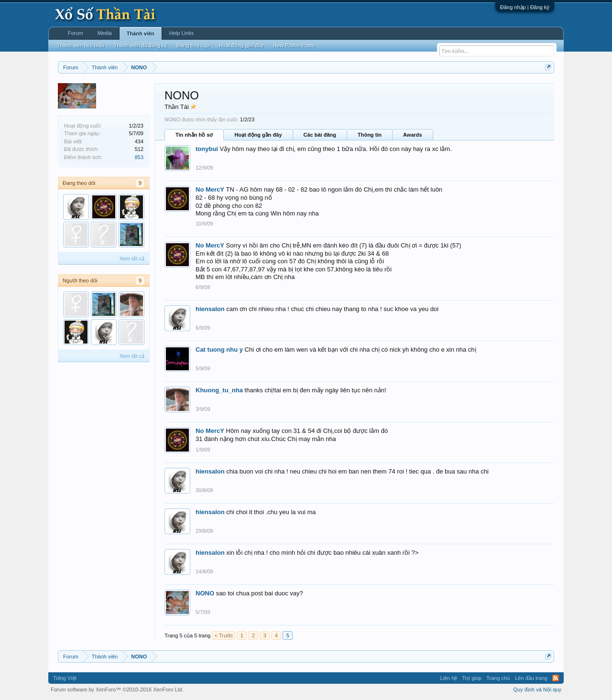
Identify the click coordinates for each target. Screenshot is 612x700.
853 (139, 157)
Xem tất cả (132, 258)
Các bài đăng (320, 135)
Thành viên (141, 33)
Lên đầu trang (531, 678)
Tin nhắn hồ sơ (194, 135)
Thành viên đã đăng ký (140, 45)
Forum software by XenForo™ (117, 689)
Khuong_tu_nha (219, 390)
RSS (556, 678)
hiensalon (210, 309)
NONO (205, 593)
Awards (413, 135)
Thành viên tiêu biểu (81, 45)
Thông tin (370, 135)
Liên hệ (448, 678)
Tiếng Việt (65, 678)
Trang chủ (498, 678)
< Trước (224, 635)
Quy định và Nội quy (538, 689)
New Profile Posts (294, 45)
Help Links (181, 33)
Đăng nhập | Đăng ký (525, 7)
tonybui (207, 149)
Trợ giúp (472, 678)
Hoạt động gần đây (258, 135)
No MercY (210, 189)
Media (105, 33)
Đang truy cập (193, 45)
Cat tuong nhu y (219, 350)
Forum (76, 33)
